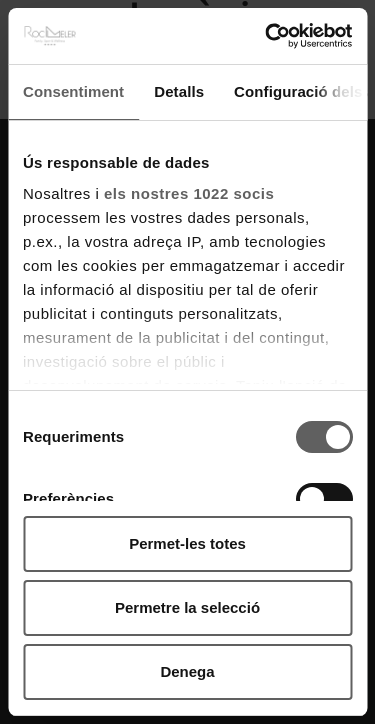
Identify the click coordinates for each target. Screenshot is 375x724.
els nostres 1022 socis (189, 193)
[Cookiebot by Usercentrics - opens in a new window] (267, 36)
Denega (187, 671)
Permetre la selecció (187, 607)
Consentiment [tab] (73, 91)
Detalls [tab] (179, 91)
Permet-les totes (187, 543)
